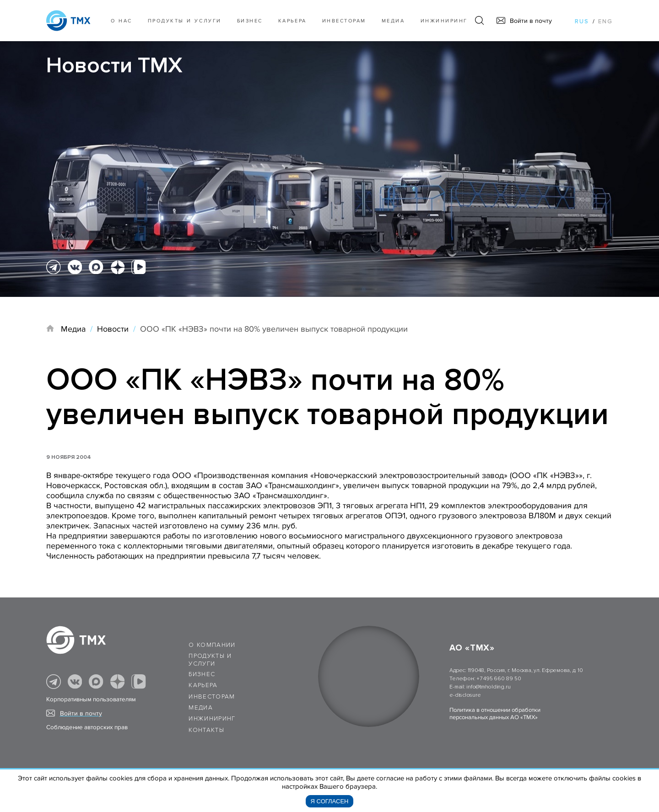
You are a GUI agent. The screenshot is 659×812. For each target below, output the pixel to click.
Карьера (292, 21)
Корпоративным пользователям (91, 699)
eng (605, 22)
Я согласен (330, 801)
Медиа (393, 21)
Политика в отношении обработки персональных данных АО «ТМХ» (495, 714)
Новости (113, 329)
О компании (212, 645)
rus (582, 22)
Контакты (206, 730)
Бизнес (202, 674)
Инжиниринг (444, 21)
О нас (122, 21)
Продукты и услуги (185, 21)
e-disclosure (465, 695)
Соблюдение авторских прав (87, 727)
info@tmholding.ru (488, 687)
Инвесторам (344, 21)
